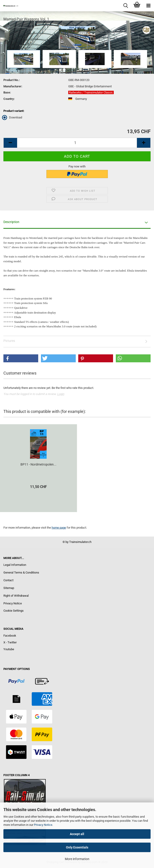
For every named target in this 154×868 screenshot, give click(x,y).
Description (11, 222)
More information (77, 859)
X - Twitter (10, 642)
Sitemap (9, 588)
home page (59, 528)
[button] (21, 358)
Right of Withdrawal (16, 596)
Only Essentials (77, 847)
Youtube (9, 649)
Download (13, 117)
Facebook (10, 636)
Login (61, 394)
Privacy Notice (43, 825)
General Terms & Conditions (21, 573)
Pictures (9, 341)
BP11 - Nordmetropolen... (38, 464)
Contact (8, 580)
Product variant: (14, 111)
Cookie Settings (14, 611)
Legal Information (15, 565)
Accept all (77, 834)
